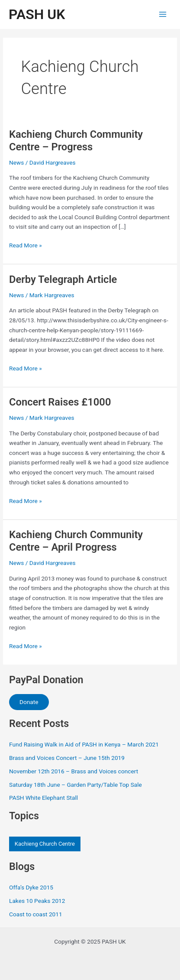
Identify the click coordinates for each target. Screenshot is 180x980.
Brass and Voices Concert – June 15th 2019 (67, 758)
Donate (29, 702)
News (16, 162)
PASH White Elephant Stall (43, 798)
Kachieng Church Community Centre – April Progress (76, 541)
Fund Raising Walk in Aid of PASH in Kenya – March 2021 (84, 744)
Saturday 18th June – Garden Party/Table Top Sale (76, 785)
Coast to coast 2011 (36, 914)
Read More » (26, 245)
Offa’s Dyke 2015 (31, 887)
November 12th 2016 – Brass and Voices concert (74, 771)
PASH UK (37, 14)
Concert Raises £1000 (60, 402)
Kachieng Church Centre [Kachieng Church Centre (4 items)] (45, 844)
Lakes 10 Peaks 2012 (37, 901)
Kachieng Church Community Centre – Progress (76, 141)
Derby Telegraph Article (63, 279)
